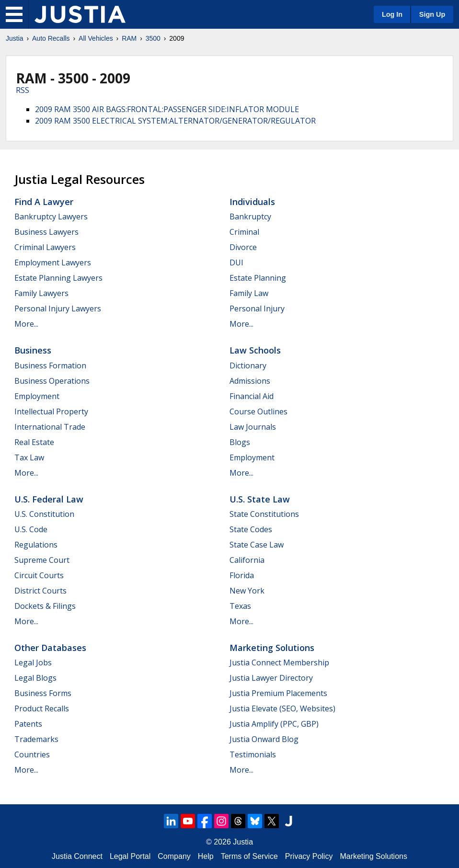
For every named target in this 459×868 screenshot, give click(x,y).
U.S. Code (31, 529)
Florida (242, 575)
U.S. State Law (260, 499)
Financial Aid (252, 396)
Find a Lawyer (44, 202)
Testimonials (253, 754)
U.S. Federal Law (49, 499)
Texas (240, 606)
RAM (129, 38)
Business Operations (52, 381)
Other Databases (50, 648)
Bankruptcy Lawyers (51, 217)
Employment (37, 396)
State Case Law (257, 545)
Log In (392, 14)
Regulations (36, 545)
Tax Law (29, 457)
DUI (236, 263)
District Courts (40, 591)
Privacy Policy (309, 856)
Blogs (240, 442)
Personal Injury (257, 308)
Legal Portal (130, 856)
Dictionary (248, 365)
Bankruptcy (250, 217)
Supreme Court (42, 560)
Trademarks (36, 739)
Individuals (252, 202)
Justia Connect (77, 856)
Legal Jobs (33, 662)
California (247, 560)
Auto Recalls (51, 38)
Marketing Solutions (272, 648)
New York (247, 591)
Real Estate (34, 442)
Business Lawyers (46, 232)
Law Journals (253, 427)
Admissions (250, 381)
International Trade (50, 427)
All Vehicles (96, 38)
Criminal (244, 232)
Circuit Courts (39, 575)
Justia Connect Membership (279, 662)
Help (206, 856)
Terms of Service (249, 856)
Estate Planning (258, 278)
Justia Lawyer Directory (271, 678)
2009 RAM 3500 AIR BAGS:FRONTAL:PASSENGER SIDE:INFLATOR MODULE (167, 109)
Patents (28, 724)
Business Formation (50, 365)
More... (26, 324)
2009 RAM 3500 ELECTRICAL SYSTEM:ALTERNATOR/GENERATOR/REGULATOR (175, 121)
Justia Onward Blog (264, 739)
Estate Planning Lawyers (58, 278)
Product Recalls (42, 708)
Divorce (243, 247)
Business (33, 350)
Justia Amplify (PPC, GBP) (274, 724)
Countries (32, 754)
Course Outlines (258, 411)
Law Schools (255, 350)
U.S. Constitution (44, 514)
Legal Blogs (35, 678)
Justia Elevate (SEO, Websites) (282, 708)
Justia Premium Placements (278, 693)
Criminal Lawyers (45, 247)
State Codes (251, 529)
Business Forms (43, 693)
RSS (23, 90)
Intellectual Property (51, 411)
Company (174, 856)
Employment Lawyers (53, 263)
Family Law (249, 293)
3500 (153, 38)
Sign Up (432, 14)
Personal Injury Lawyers (58, 308)
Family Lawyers (41, 293)
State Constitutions (264, 514)
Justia (15, 38)
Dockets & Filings (45, 606)
